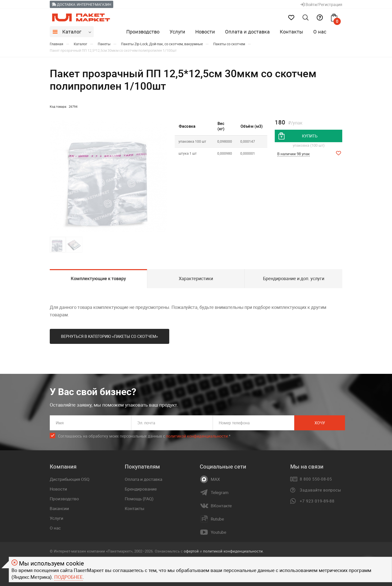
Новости (205, 32)
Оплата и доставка (247, 32)
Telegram (220, 493)
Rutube (217, 519)
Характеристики (196, 278)
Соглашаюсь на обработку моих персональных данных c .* (144, 436)
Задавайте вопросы (320, 490)
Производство (143, 32)
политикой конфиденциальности (197, 436)
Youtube (218, 532)
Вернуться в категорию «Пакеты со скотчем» (109, 336)
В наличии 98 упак (293, 154)
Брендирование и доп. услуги (294, 278)
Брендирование (141, 489)
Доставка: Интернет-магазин (81, 4)
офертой (191, 551)
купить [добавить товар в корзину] (310, 136)
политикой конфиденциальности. (233, 551)
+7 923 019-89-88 (317, 501)
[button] (163, 176)
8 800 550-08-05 (316, 479)
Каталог (72, 32)
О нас (320, 32)
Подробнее (68, 577)
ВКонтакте (221, 506)
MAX (215, 479)
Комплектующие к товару (98, 278)
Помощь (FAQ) (139, 499)
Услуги (177, 32)
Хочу (320, 423)
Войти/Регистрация (321, 4)
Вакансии (59, 508)
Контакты (291, 32)
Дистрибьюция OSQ (70, 479)
